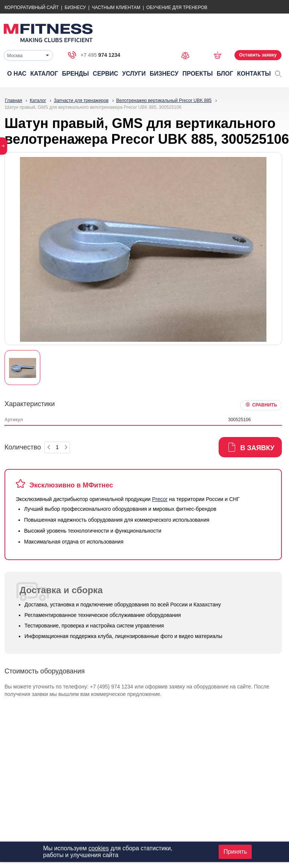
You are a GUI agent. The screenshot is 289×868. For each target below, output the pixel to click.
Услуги (134, 74)
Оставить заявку (258, 55)
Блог (225, 74)
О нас (17, 74)
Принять (235, 852)
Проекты (198, 74)
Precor (160, 499)
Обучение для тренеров (177, 8)
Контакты (254, 74)
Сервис (106, 74)
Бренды (75, 74)
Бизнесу (75, 8)
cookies (99, 848)
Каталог (44, 74)
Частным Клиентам (116, 8)
